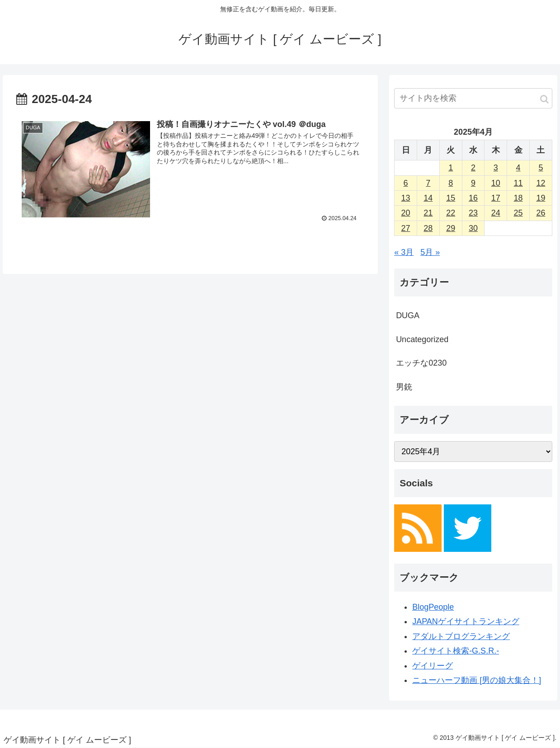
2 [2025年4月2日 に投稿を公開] (473, 168)
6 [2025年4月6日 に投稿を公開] (406, 183)
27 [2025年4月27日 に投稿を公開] (406, 228)
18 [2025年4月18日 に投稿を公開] (518, 198)
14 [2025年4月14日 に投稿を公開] (428, 198)
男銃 (404, 387)
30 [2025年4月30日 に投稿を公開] (473, 228)
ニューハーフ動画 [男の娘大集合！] (477, 680)
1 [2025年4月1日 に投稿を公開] (451, 168)
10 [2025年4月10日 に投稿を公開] (496, 183)
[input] (473, 98)
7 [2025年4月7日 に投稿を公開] (428, 183)
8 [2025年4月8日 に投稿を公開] (451, 183)
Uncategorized (422, 339)
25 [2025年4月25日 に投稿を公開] (518, 213)
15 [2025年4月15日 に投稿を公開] (451, 198)
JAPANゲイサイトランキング (466, 621)
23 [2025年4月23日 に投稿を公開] (473, 213)
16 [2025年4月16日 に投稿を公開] (473, 198)
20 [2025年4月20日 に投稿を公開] (406, 213)
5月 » (430, 252)
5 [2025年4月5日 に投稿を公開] (541, 168)
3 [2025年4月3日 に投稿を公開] (496, 168)
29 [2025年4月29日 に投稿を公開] (451, 228)
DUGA (408, 315)
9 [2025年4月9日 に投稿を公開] (473, 183)
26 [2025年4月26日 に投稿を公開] (541, 213)
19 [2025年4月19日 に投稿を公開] (541, 198)
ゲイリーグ (433, 666)
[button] (544, 99)
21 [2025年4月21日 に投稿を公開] (428, 213)
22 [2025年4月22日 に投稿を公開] (451, 213)
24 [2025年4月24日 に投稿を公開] (496, 213)
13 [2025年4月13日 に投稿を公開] (406, 198)
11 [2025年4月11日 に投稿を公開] (518, 183)
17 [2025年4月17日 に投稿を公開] (496, 198)
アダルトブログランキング (461, 636)
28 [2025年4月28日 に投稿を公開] (428, 228)
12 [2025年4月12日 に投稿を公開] (541, 183)
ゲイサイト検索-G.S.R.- (456, 651)
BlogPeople (433, 607)
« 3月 (404, 252)
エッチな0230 (421, 363)
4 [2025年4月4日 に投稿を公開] (518, 168)
